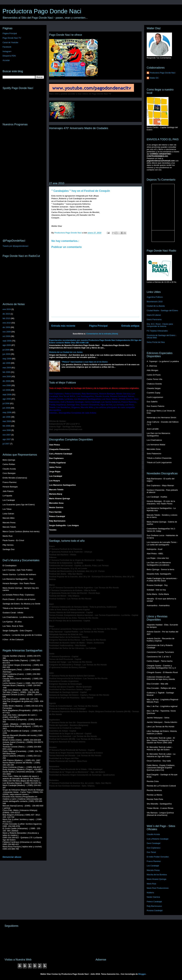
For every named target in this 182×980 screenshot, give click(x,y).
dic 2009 (6, 327)
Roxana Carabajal (155, 910)
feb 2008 (6, 426)
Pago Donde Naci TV (12, 38)
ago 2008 (7, 399)
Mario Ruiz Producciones (158, 888)
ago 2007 (7, 439)
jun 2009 (6, 354)
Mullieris (150, 893)
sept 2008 (7, 394)
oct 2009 (6, 336)
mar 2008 (7, 421)
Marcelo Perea (153, 870)
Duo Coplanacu (154, 848)
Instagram (7, 51)
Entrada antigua (130, 326)
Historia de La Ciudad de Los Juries (66, 352)
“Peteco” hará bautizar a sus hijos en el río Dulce (84, 362)
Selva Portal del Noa (156, 342)
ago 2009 (7, 345)
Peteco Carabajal (154, 902)
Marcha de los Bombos (157, 875)
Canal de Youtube (10, 42)
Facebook (7, 47)
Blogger (142, 974)
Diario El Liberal (154, 315)
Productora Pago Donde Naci (42, 11)
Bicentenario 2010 (155, 302)
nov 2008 (7, 385)
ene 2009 (7, 376)
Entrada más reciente (63, 326)
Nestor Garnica (153, 897)
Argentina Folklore (155, 297)
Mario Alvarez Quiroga (156, 879)
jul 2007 (6, 444)
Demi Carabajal (154, 843)
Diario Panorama (154, 319)
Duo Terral (151, 852)
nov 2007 (7, 435)
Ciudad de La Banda (156, 306)
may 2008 (7, 412)
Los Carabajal (153, 866)
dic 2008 (6, 381)
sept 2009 (7, 341)
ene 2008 (7, 430)
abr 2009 (6, 363)
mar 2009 (7, 368)
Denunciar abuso (12, 857)
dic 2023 (6, 314)
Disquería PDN (9, 56)
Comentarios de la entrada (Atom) (102, 334)
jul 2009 (6, 350)
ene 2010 (7, 323)
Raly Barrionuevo (154, 906)
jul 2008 (6, 403)
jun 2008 (6, 408)
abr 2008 (6, 417)
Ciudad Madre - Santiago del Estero (162, 310)
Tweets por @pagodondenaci (15, 246)
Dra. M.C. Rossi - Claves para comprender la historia (160, 325)
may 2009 (7, 359)
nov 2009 (7, 332)
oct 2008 (6, 390)
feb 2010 (6, 318)
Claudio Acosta (153, 834)
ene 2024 (7, 309)
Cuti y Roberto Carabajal (157, 839)
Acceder (6, 60)
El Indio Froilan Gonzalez (158, 857)
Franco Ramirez (154, 861)
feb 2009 (6, 372)
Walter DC (154, 78)
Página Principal (98, 326)
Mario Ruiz (151, 884)
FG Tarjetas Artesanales (157, 331)
